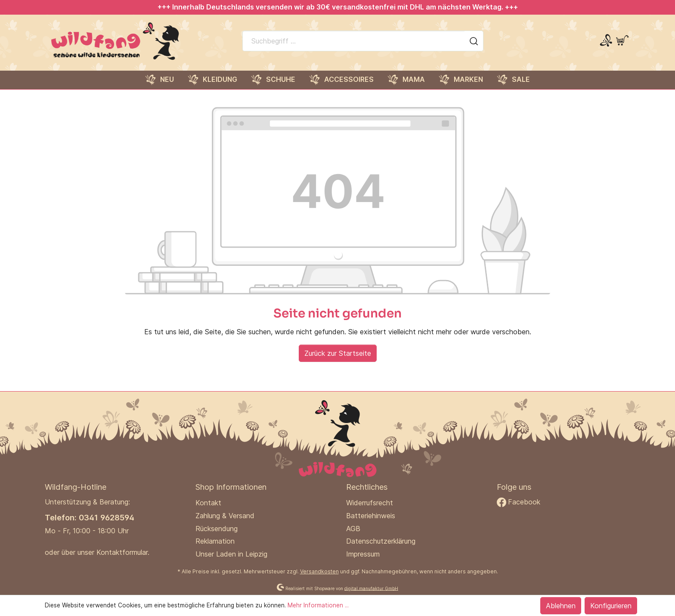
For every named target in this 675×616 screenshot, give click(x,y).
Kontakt (208, 503)
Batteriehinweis (371, 516)
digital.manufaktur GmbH (371, 588)
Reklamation (215, 541)
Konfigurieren (611, 606)
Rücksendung (217, 529)
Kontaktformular (122, 552)
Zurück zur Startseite (338, 353)
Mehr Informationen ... (318, 605)
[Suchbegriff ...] (354, 41)
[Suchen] (474, 41)
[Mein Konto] (606, 41)
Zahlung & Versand (225, 516)
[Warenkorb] (622, 41)
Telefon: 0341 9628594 (90, 517)
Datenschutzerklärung (381, 541)
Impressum (363, 554)
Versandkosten (319, 571)
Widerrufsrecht (370, 503)
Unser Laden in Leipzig (231, 554)
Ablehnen (561, 606)
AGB (353, 529)
